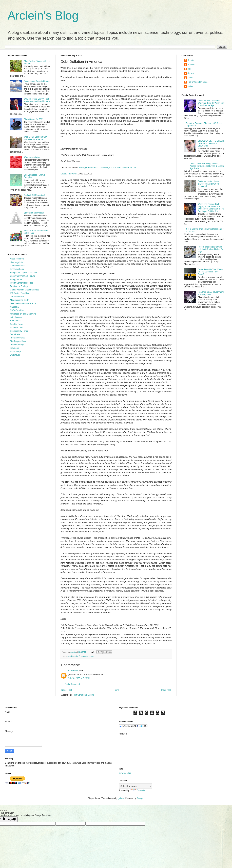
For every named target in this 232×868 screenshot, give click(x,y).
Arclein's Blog (43, 15)
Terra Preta (15, 334)
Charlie (191, 60)
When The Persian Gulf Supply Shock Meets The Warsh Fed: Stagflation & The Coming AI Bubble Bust (211, 208)
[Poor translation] (12, 819)
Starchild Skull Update (34, 213)
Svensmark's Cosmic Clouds (37, 81)
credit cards (73, 656)
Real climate (16, 321)
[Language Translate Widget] (135, 786)
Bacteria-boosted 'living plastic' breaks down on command (208, 184)
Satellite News (16, 324)
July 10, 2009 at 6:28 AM (79, 678)
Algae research (17, 259)
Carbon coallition (18, 266)
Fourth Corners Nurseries (21, 283)
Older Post (166, 690)
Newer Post (67, 690)
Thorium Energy (17, 345)
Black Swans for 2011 (34, 119)
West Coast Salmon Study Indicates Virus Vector (36, 138)
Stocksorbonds (17, 327)
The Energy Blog (18, 338)
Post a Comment (72, 684)
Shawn (191, 73)
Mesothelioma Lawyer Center (23, 303)
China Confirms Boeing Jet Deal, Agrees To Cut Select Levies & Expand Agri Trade (207, 166)
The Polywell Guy (18, 341)
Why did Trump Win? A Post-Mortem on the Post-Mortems (37, 100)
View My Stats (125, 773)
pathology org (16, 317)
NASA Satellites (17, 310)
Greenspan (83, 656)
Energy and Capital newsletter (24, 273)
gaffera (121, 798)
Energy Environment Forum (22, 276)
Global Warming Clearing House (25, 290)
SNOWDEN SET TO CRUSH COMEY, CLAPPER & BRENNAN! (211, 143)
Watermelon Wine (32, 157)
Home (117, 690)
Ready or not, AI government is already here (211, 293)
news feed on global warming (23, 314)
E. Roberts (73, 671)
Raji (189, 69)
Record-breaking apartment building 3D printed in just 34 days (211, 249)
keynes (91, 656)
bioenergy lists (17, 262)
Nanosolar (15, 307)
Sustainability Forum (19, 331)
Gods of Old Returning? (34, 195)
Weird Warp (15, 352)
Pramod (191, 64)
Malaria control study (19, 300)
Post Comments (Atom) (83, 695)
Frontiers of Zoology (19, 286)
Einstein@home (17, 269)
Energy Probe (16, 280)
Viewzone (14, 348)
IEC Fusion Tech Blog (20, 293)
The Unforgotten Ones (197, 82)
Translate (137, 790)
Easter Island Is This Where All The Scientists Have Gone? (210, 272)
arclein (190, 86)
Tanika (190, 78)
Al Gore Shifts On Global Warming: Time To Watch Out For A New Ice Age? (211, 103)
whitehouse (15, 355)
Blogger (140, 798)
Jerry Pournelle (17, 297)
